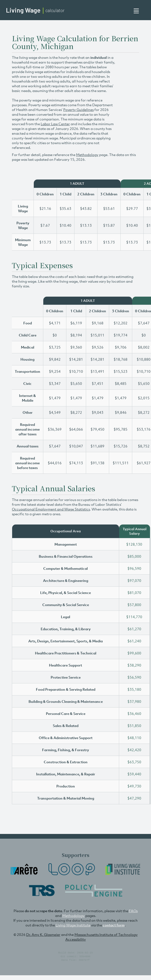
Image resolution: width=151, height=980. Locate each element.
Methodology (87, 155)
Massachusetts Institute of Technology (106, 934)
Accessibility (76, 939)
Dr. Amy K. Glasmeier (43, 934)
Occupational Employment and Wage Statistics (51, 509)
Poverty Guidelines (78, 110)
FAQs (133, 911)
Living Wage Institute (73, 925)
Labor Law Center (55, 124)
